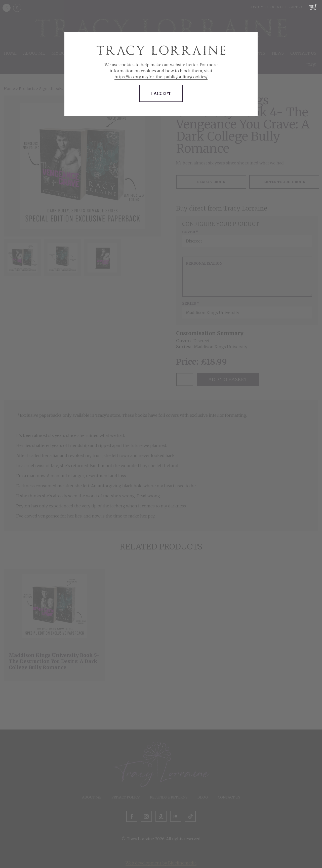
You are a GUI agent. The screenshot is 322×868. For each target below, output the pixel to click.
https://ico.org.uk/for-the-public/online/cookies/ (161, 77)
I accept (161, 93)
